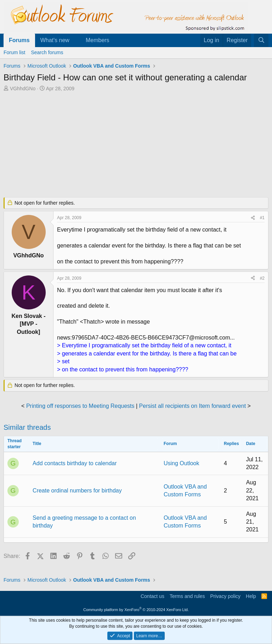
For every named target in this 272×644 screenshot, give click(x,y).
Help (251, 596)
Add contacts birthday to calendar (75, 463)
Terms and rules (187, 596)
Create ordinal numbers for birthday (77, 491)
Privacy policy (225, 596)
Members (98, 40)
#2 (262, 278)
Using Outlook (182, 463)
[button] (75, 40)
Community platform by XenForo (136, 610)
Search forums (47, 52)
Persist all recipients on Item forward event (192, 406)
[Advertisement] (136, 145)
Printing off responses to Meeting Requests (80, 406)
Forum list (14, 52)
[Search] (261, 40)
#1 (262, 218)
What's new (55, 40)
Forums (19, 40)
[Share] (253, 218)
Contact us (152, 596)
